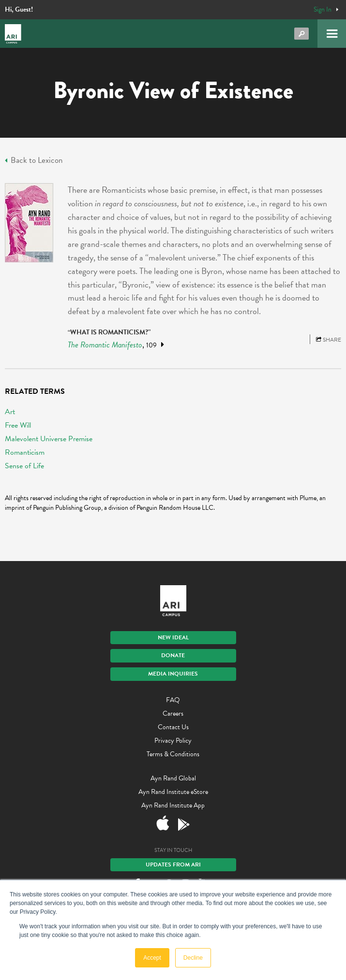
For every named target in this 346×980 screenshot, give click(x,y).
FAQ (173, 700)
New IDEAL (173, 637)
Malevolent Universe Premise (49, 439)
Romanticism (25, 452)
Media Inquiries (173, 674)
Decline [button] (193, 958)
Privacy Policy (173, 741)
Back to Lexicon (34, 160)
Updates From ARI (173, 865)
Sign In (323, 10)
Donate (173, 655)
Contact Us (173, 727)
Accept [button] (152, 958)
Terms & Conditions (173, 754)
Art (10, 412)
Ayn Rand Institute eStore (173, 792)
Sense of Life (24, 466)
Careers (173, 713)
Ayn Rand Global (173, 778)
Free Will (18, 425)
